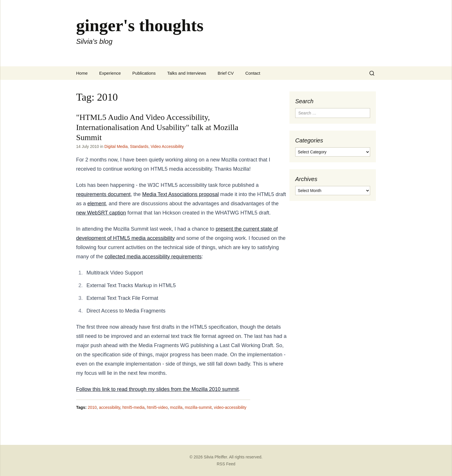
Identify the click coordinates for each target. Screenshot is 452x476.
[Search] (372, 73)
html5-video (157, 407)
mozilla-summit (198, 407)
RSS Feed (226, 464)
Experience (110, 73)
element (97, 204)
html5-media (134, 407)
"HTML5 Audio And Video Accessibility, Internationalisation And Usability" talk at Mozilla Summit (157, 127)
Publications (144, 73)
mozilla (176, 407)
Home (82, 73)
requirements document (103, 194)
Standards (139, 146)
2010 (92, 407)
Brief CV (226, 73)
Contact (253, 73)
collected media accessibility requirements (153, 257)
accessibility (110, 407)
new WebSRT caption (101, 213)
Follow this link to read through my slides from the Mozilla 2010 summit (157, 389)
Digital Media (116, 146)
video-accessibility (230, 407)
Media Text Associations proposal (180, 194)
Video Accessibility (167, 146)
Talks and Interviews (187, 73)
